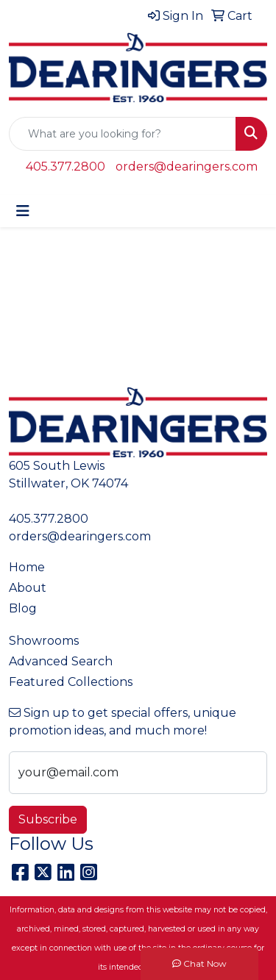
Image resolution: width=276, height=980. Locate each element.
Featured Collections (71, 682)
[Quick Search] (123, 134)
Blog (23, 608)
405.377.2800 (66, 167)
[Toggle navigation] (23, 211)
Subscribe (48, 819)
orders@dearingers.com (187, 167)
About (28, 588)
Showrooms (44, 641)
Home (27, 567)
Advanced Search (61, 661)
